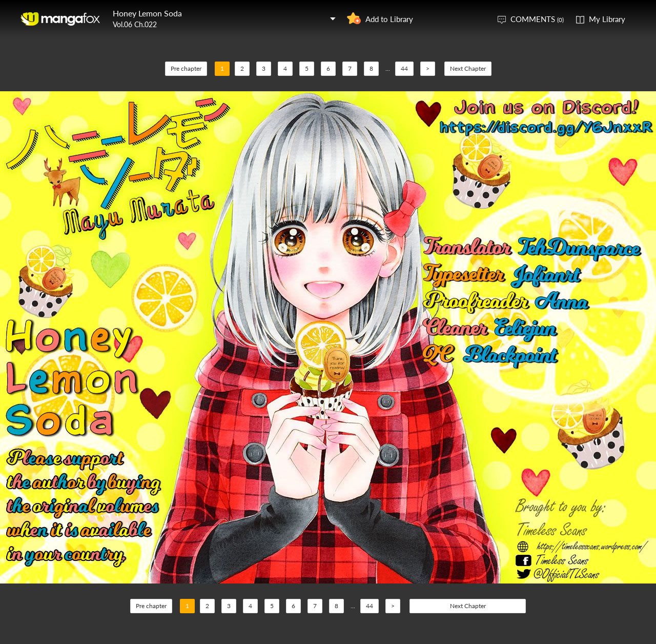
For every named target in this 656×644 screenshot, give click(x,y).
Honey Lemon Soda (147, 13)
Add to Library (389, 19)
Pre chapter (186, 68)
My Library (607, 19)
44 (404, 68)
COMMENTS (537, 19)
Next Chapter (468, 68)
